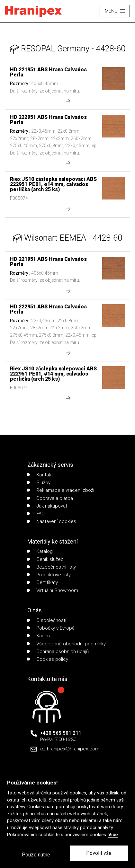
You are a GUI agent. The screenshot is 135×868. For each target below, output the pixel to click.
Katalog (40, 551)
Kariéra (39, 636)
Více (113, 835)
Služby (39, 483)
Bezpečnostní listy (52, 567)
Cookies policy (48, 659)
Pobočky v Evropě (51, 628)
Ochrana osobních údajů (58, 651)
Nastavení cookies (52, 521)
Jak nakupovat (47, 506)
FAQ (36, 514)
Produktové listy (49, 575)
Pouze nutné (36, 855)
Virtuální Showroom (53, 590)
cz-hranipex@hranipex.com (70, 749)
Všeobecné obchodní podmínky (67, 644)
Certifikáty (43, 582)
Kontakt (40, 475)
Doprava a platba (50, 498)
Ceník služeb (45, 559)
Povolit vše (99, 853)
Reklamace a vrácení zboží (61, 490)
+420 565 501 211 (61, 733)
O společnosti (47, 620)
